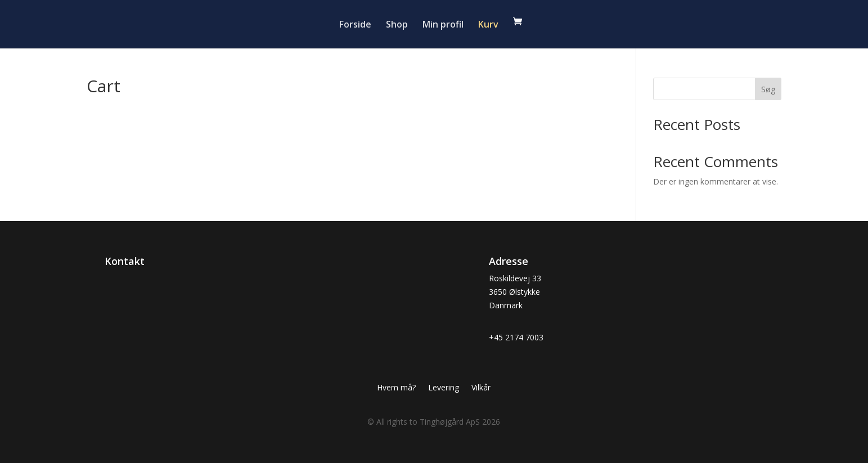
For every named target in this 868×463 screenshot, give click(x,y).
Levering (444, 388)
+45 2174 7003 (516, 337)
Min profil (443, 25)
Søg (768, 89)
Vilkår (481, 388)
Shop (397, 25)
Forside (355, 25)
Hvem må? (396, 388)
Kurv (488, 25)
